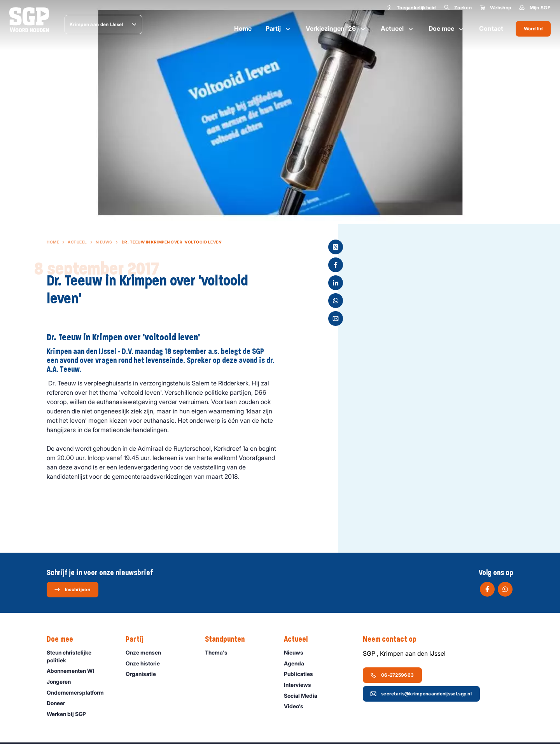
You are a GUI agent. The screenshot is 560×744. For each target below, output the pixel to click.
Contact (491, 28)
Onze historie (146, 663)
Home (243, 28)
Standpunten (229, 639)
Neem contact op (394, 639)
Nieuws (104, 242)
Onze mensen (147, 652)
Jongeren (62, 682)
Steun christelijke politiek (80, 656)
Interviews (301, 685)
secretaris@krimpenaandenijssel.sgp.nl (421, 694)
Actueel (398, 29)
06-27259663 (392, 675)
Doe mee (447, 29)
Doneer (59, 703)
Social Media (304, 696)
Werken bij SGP (70, 714)
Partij (279, 29)
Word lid (533, 29)
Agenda (297, 663)
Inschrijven (72, 590)
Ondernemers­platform (79, 692)
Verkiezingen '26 (336, 29)
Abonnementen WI (74, 671)
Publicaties (302, 674)
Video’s (297, 706)
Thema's (220, 652)
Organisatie (144, 674)
